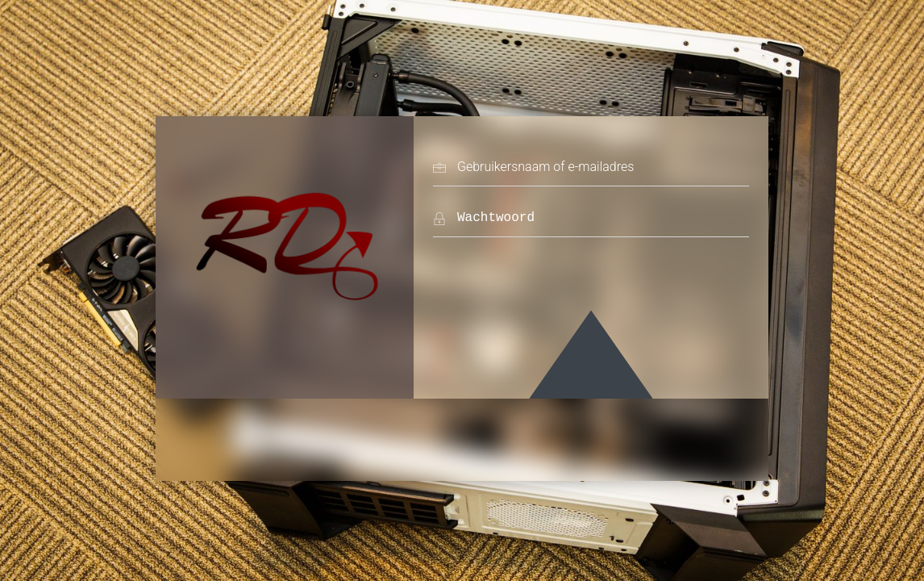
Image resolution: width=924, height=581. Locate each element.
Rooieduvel (285, 241)
